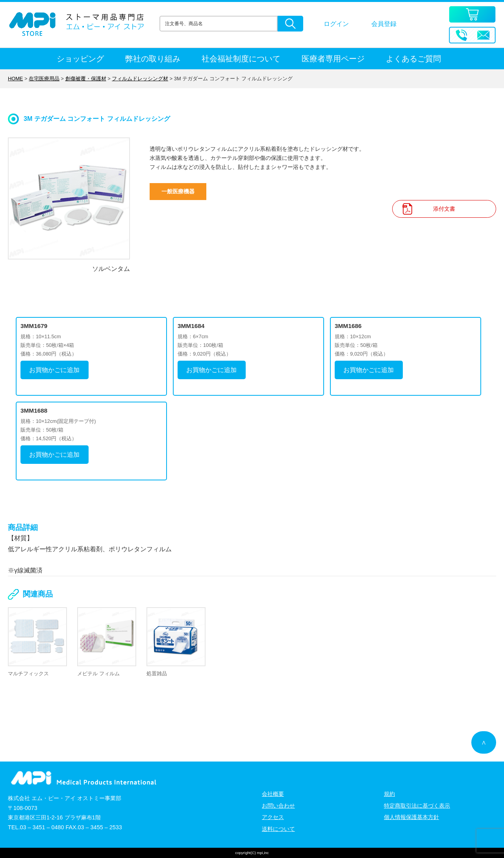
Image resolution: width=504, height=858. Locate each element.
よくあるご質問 (413, 59)
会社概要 (273, 794)
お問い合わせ (278, 806)
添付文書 (444, 209)
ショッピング (80, 59)
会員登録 (384, 24)
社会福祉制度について (241, 59)
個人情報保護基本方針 (411, 817)
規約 (389, 794)
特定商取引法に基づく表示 (417, 806)
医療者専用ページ (333, 59)
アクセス (273, 817)
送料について (278, 829)
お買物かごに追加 (54, 370)
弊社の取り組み (153, 59)
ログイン (336, 24)
